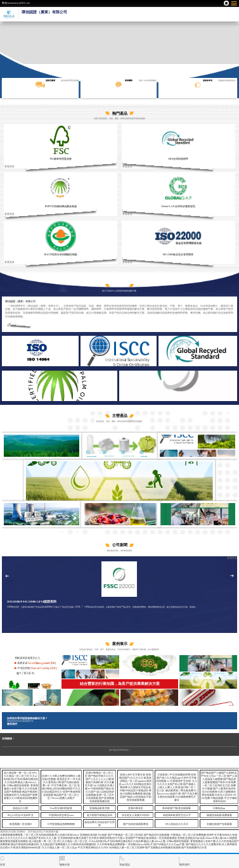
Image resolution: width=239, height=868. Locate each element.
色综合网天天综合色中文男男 (100, 824)
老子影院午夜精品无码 (100, 815)
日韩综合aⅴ (219, 808)
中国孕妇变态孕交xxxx (61, 815)
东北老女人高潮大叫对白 (136, 815)
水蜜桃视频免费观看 (11, 835)
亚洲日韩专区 (136, 808)
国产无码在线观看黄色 (136, 824)
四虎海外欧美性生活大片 (177, 815)
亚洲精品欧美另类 (100, 808)
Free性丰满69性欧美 (61, 808)
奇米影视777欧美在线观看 (177, 808)
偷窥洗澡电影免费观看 (219, 815)
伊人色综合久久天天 (177, 824)
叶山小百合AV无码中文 (21, 815)
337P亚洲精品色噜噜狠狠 (61, 824)
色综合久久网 (20, 808)
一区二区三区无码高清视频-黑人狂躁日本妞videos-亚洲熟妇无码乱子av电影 (65, 835)
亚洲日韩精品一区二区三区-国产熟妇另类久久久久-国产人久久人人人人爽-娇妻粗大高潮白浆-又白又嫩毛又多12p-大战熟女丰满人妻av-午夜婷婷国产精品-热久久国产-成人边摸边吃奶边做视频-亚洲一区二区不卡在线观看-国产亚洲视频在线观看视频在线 (100, 787)
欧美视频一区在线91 (21, 824)
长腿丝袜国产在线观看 (219, 824)
